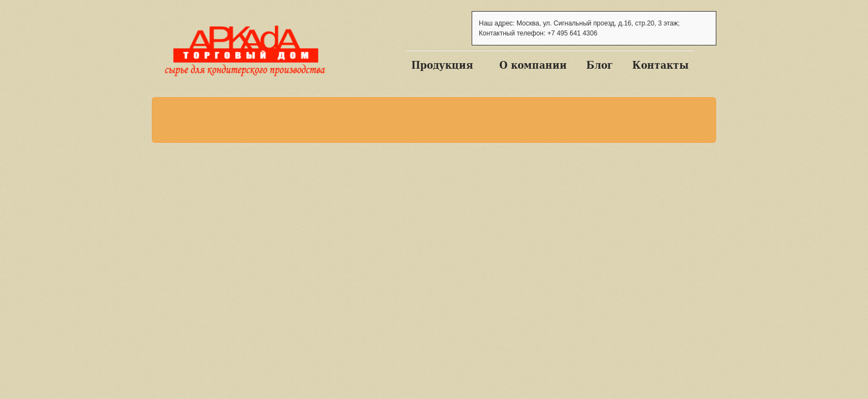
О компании (533, 65)
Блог (600, 65)
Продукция (442, 65)
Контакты (660, 65)
